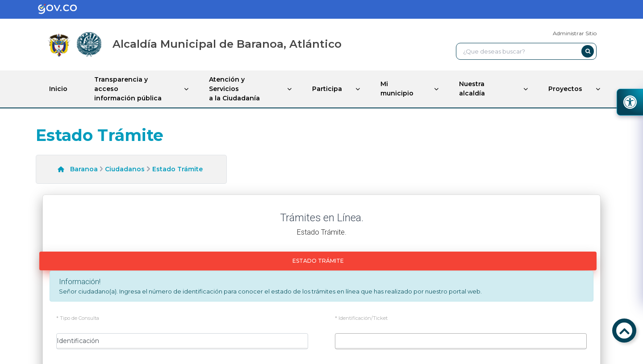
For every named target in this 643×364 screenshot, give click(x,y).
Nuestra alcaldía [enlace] (472, 89)
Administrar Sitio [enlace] (575, 33)
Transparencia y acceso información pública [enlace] (128, 89)
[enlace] (64, 9)
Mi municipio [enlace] (397, 89)
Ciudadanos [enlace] (125, 169)
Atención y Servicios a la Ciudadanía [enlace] (234, 89)
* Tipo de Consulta (78, 318)
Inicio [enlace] (58, 89)
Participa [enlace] (327, 89)
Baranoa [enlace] (84, 169)
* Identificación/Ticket (361, 318)
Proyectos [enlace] (565, 89)
